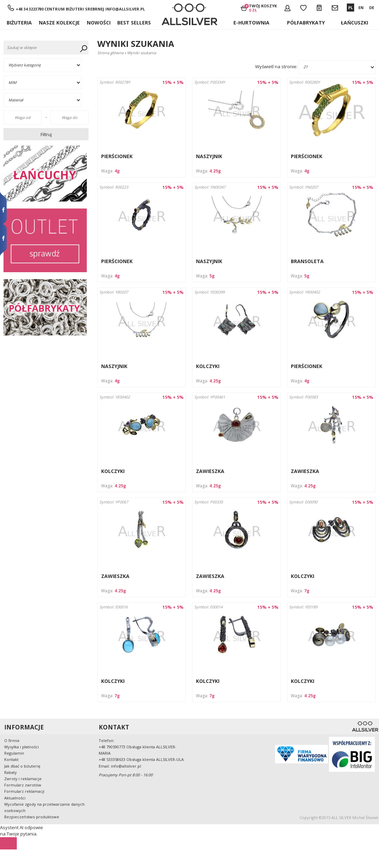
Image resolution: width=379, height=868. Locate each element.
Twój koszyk (263, 8)
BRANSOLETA (307, 261)
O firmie (12, 740)
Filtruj (46, 134)
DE (372, 8)
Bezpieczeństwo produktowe (32, 817)
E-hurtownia (251, 23)
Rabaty (10, 772)
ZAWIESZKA (210, 471)
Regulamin (14, 753)
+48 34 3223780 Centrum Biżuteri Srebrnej (60, 9)
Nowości (99, 23)
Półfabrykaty (306, 23)
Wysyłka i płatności (22, 747)
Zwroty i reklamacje (23, 779)
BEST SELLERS (134, 23)
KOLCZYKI (208, 366)
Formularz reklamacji (24, 791)
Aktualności (15, 798)
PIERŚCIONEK (117, 156)
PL (350, 8)
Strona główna (110, 53)
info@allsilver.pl (125, 9)
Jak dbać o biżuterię (22, 766)
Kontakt (11, 759)
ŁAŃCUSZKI (355, 23)
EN (361, 8)
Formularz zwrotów (23, 785)
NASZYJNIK (209, 156)
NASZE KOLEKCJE (59, 23)
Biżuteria (19, 23)
